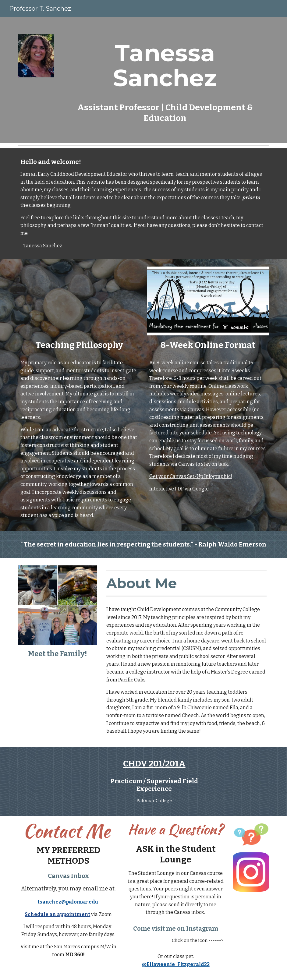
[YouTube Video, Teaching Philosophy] (79, 301)
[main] (165, 80)
